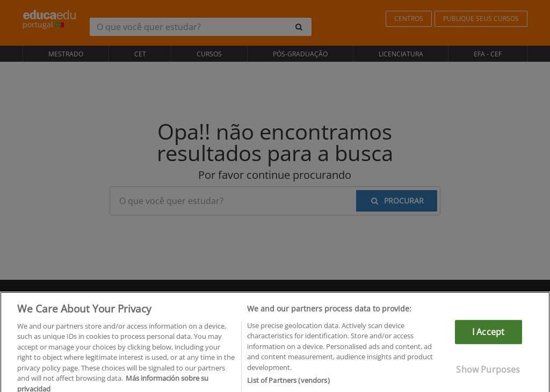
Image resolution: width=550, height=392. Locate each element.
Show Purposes (488, 374)
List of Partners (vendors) (288, 386)
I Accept (488, 337)
